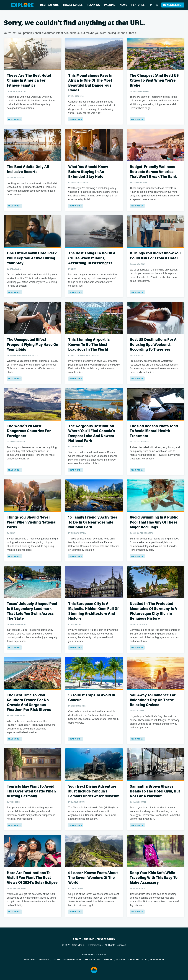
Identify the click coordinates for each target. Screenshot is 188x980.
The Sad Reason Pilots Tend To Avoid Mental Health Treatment (154, 431)
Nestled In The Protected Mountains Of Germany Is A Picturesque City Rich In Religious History (153, 611)
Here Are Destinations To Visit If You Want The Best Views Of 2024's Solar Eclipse (32, 878)
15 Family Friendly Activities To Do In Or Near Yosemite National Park (93, 522)
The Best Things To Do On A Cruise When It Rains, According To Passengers (92, 258)
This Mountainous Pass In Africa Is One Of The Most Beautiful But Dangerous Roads (90, 83)
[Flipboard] (151, 5)
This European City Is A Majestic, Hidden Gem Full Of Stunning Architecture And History (93, 611)
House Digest (92, 959)
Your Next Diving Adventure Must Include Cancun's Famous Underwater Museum (94, 791)
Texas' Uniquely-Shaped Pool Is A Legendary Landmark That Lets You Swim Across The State (32, 611)
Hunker (108, 959)
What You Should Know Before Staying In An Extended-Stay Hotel (88, 172)
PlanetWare (157, 959)
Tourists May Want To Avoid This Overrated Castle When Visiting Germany (31, 791)
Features (138, 5)
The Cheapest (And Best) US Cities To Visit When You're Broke (154, 80)
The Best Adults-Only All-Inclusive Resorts (29, 169)
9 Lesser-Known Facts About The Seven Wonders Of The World (93, 878)
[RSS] (157, 5)
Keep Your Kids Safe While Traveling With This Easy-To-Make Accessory (154, 878)
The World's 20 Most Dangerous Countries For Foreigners (29, 431)
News (123, 5)
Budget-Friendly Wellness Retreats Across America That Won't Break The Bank (153, 172)
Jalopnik (44, 959)
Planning (93, 5)
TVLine (56, 959)
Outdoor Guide (138, 959)
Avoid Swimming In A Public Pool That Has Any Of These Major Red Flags (154, 522)
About (77, 939)
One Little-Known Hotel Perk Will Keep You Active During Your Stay (32, 258)
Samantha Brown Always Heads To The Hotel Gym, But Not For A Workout (155, 791)
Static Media (78, 945)
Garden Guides (72, 959)
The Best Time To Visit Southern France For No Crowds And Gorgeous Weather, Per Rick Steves (29, 703)
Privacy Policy (106, 939)
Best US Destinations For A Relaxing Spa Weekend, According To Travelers (153, 345)
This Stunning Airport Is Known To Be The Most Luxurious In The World (89, 345)
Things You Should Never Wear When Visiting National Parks (32, 522)
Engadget (29, 959)
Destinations (49, 5)
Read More (14, 119)
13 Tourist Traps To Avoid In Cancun (92, 698)
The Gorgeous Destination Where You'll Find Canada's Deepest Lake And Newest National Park (92, 433)
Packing (110, 5)
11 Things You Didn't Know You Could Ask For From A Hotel (155, 256)
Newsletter (173, 5)
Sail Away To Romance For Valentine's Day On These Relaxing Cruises (153, 700)
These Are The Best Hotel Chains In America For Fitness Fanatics (29, 80)
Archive (89, 939)
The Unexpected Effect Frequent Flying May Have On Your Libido (33, 345)
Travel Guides (73, 5)
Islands (121, 959)
